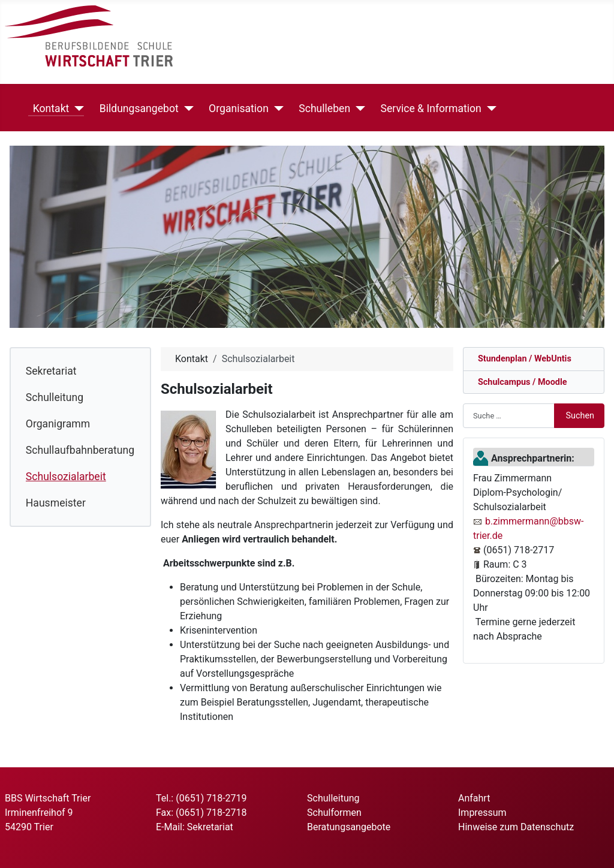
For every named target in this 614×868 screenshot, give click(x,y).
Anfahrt (474, 798)
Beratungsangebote (349, 827)
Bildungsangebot (137, 108)
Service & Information (429, 108)
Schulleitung (55, 397)
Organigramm (58, 424)
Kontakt (49, 108)
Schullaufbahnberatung (80, 450)
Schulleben (322, 108)
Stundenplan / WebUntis (522, 359)
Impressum (482, 813)
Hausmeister (56, 503)
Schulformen (334, 813)
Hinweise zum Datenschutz (516, 827)
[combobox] (509, 415)
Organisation (236, 108)
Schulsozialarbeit (66, 477)
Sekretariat (51, 371)
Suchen (580, 416)
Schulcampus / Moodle (520, 382)
